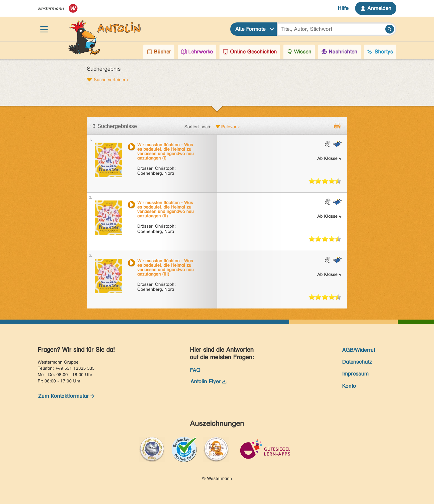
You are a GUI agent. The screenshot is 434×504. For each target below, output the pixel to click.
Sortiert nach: (198, 127)
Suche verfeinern (111, 79)
